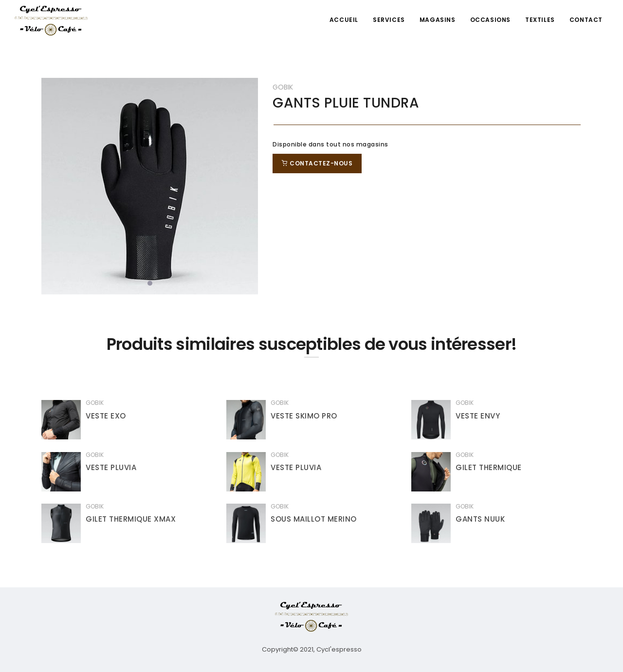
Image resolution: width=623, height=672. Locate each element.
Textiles (540, 20)
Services (389, 20)
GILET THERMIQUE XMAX (131, 519)
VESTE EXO (106, 416)
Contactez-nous (317, 163)
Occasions (490, 20)
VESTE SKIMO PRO (304, 416)
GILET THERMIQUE (489, 467)
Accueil (344, 20)
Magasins (438, 20)
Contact (586, 20)
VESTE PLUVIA (111, 467)
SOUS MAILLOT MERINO (314, 519)
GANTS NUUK (480, 519)
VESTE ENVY (478, 416)
